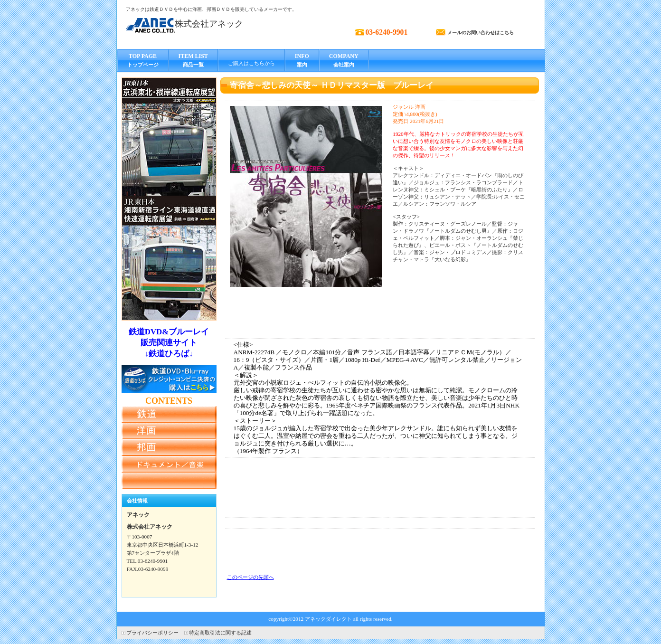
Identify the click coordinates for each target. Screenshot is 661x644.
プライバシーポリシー (152, 633)
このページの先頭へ (250, 577)
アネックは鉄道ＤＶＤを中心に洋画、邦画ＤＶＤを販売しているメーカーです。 (211, 9)
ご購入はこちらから (251, 63)
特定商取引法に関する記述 (220, 633)
